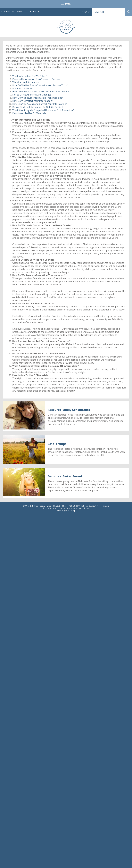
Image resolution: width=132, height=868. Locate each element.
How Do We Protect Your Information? (33, 101)
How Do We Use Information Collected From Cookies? (41, 92)
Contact (106, 506)
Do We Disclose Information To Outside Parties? (38, 107)
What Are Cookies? (22, 88)
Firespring (71, 511)
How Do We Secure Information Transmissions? (38, 98)
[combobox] (109, 12)
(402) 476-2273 (74, 506)
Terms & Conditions (81, 508)
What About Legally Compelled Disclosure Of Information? (43, 110)
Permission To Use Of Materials (29, 113)
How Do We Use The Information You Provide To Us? (40, 85)
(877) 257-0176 (95, 506)
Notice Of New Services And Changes (32, 95)
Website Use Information (26, 82)
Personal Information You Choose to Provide (36, 79)
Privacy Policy (65, 508)
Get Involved (8, 12)
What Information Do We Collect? (30, 76)
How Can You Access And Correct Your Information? (40, 104)
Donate (21, 12)
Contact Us (33, 12)
